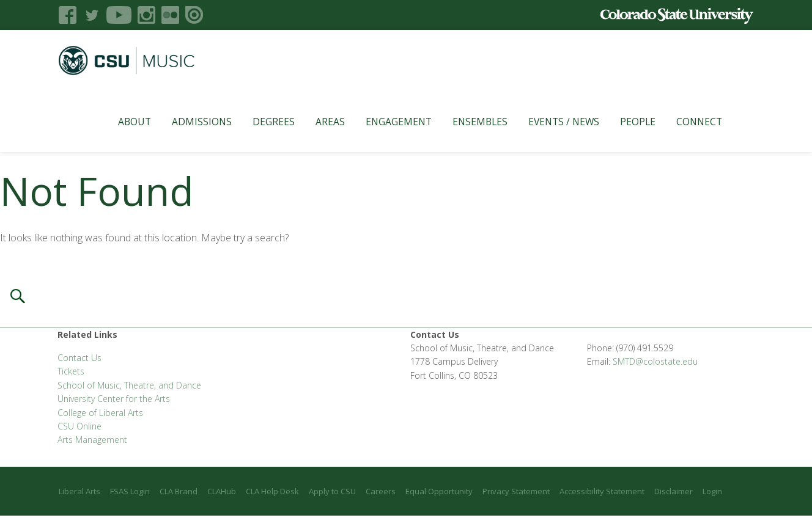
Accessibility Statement (602, 491)
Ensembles (465, 122)
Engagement (384, 122)
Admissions (187, 122)
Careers (381, 491)
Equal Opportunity (439, 491)
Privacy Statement (516, 491)
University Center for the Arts (114, 399)
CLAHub (222, 491)
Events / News (549, 122)
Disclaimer (674, 491)
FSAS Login (130, 491)
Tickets (71, 371)
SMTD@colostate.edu (655, 361)
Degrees (259, 122)
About (120, 122)
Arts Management (92, 440)
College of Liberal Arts (100, 413)
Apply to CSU (332, 491)
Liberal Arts (79, 491)
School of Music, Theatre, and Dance (129, 385)
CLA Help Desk (272, 491)
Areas (316, 122)
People (623, 122)
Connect (685, 122)
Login (712, 491)
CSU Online (79, 426)
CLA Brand (179, 491)
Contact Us (79, 358)
